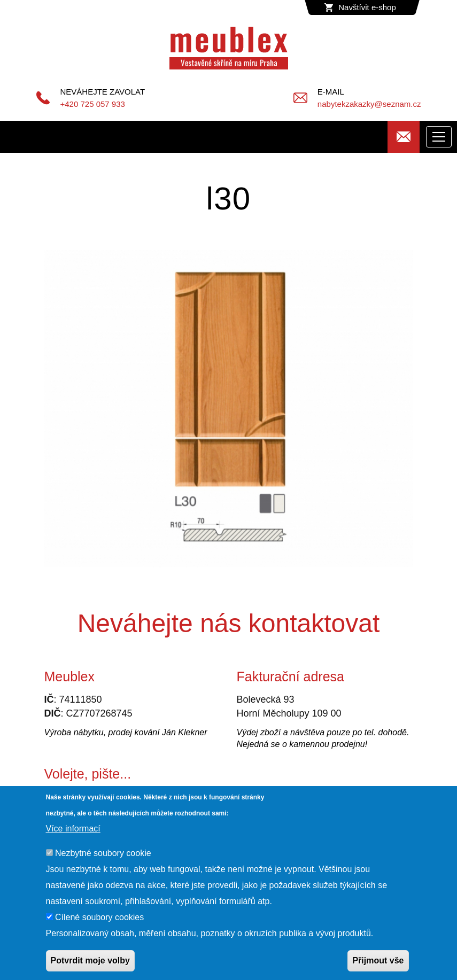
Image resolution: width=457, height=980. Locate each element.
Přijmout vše (378, 960)
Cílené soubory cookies (99, 917)
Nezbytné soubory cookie (103, 853)
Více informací (73, 829)
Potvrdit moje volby (90, 960)
